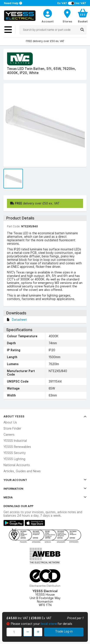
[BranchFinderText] (67, 16)
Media (45, 497)
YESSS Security (15, 453)
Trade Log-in (64, 631)
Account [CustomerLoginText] (48, 21)
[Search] (82, 30)
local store (49, 624)
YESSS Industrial (15, 441)
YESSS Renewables (17, 447)
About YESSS (45, 416)
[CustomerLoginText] (48, 13)
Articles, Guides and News (22, 471)
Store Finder (12, 428)
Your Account (45, 480)
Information (45, 489)
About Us (10, 422)
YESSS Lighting (14, 459)
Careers (9, 435)
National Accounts (17, 465)
